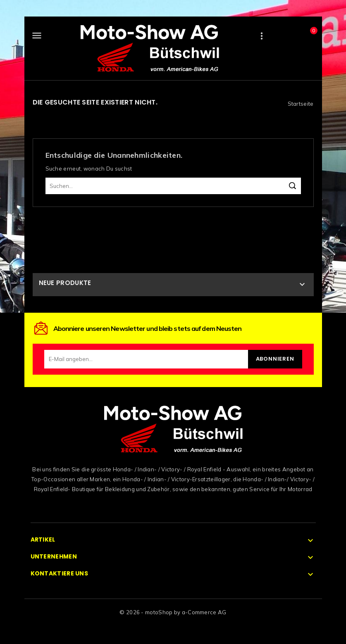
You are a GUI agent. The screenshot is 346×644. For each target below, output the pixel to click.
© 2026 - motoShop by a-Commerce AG (173, 612)
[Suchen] (173, 186)
